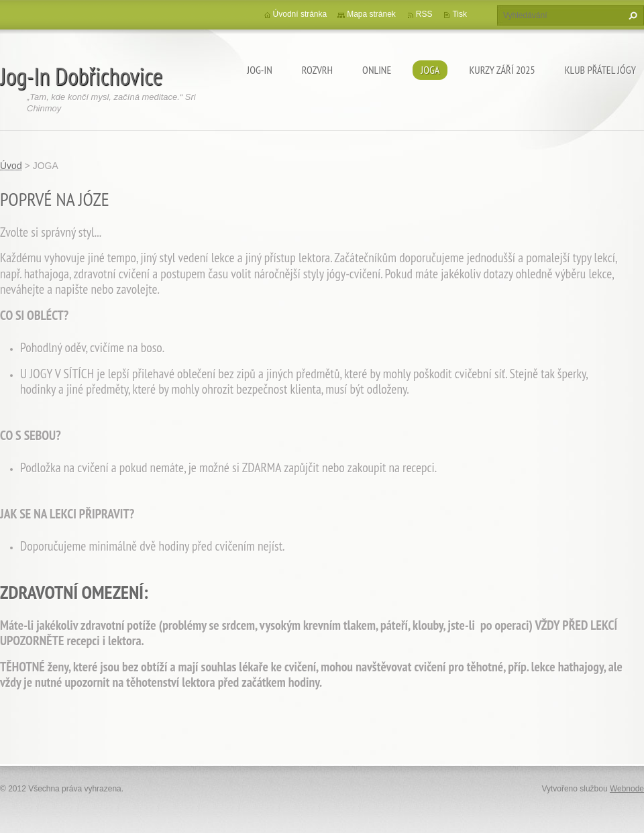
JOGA (430, 70)
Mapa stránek (371, 14)
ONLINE (377, 70)
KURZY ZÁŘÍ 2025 (502, 70)
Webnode (627, 789)
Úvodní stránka (300, 14)
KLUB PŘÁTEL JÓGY (600, 70)
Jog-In (260, 70)
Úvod (11, 166)
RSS (424, 14)
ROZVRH (317, 70)
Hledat (631, 15)
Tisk (460, 14)
